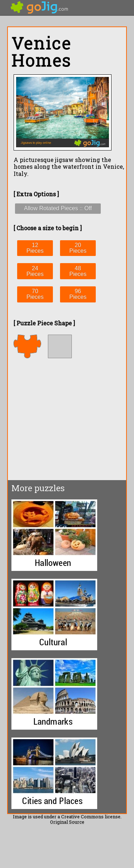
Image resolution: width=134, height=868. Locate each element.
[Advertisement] (68, 419)
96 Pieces (78, 294)
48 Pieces (78, 271)
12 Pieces (35, 248)
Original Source (67, 822)
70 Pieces (35, 294)
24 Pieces (35, 271)
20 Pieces (78, 248)
